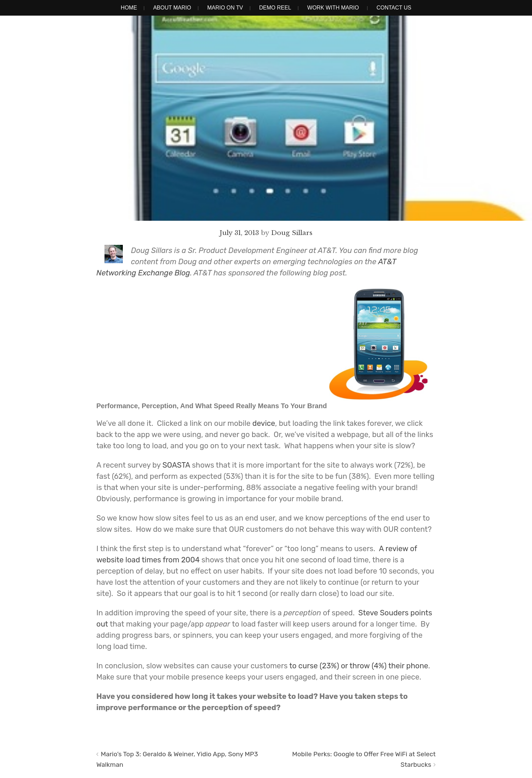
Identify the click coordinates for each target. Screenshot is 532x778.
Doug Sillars (292, 233)
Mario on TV (225, 8)
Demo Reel (275, 8)
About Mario (172, 8)
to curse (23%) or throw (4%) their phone (359, 666)
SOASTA (177, 465)
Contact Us (394, 8)
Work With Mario (333, 8)
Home (129, 8)
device (264, 423)
